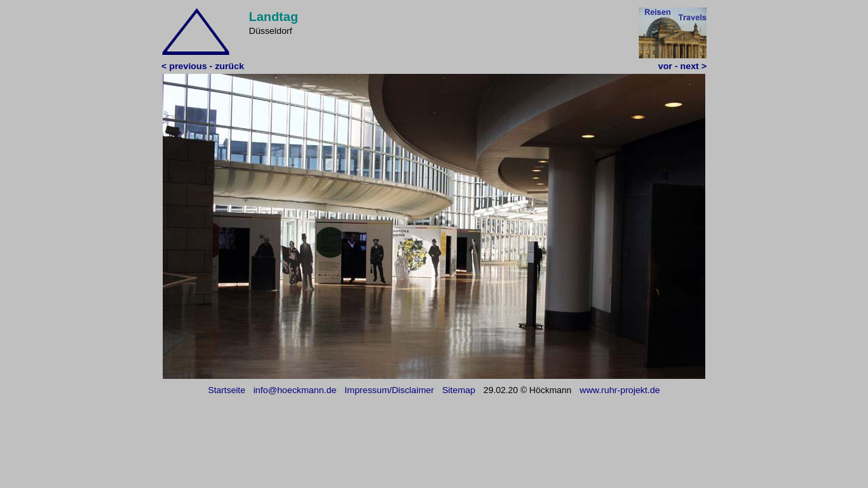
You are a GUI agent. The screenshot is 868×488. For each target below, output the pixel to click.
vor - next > (683, 66)
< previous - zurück (203, 66)
